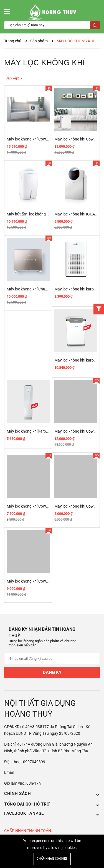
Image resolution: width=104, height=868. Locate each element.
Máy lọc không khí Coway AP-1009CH (39, 506)
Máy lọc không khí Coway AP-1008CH (39, 581)
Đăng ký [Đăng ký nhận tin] (52, 672)
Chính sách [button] (52, 794)
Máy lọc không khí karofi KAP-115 (35, 431)
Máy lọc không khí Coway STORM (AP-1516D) (46, 139)
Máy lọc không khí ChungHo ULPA (36, 289)
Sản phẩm (39, 41)
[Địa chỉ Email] (52, 658)
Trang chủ (13, 41)
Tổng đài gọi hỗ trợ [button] (52, 804)
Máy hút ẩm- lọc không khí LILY (33, 214)
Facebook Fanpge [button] (52, 813)
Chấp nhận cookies (52, 859)
